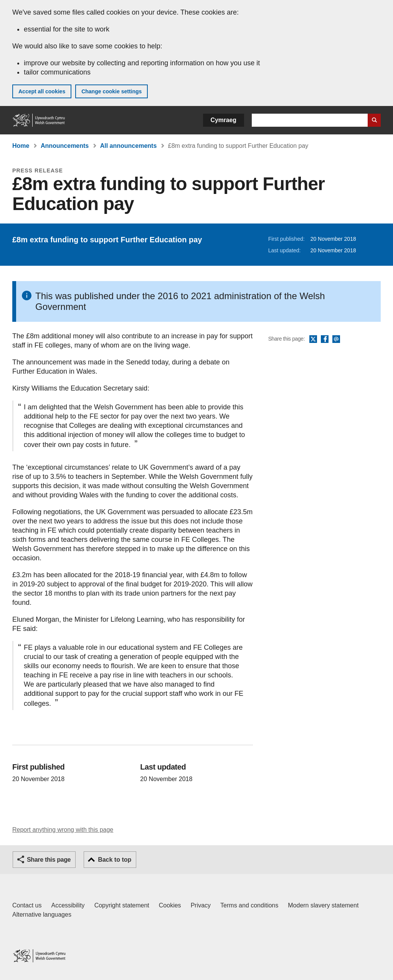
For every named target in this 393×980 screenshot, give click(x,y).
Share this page (49, 860)
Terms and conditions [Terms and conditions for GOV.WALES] (249, 905)
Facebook (325, 339)
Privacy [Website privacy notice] (201, 905)
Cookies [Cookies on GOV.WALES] (170, 905)
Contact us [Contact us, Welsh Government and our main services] (27, 905)
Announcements (65, 146)
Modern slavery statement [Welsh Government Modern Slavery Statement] (323, 905)
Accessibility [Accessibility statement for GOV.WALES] (68, 905)
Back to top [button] (115, 860)
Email (336, 339)
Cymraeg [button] (224, 120)
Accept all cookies (42, 91)
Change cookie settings (111, 91)
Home (21, 146)
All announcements (129, 146)
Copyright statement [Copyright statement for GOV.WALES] (122, 905)
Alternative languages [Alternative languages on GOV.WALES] (42, 915)
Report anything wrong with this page (63, 830)
